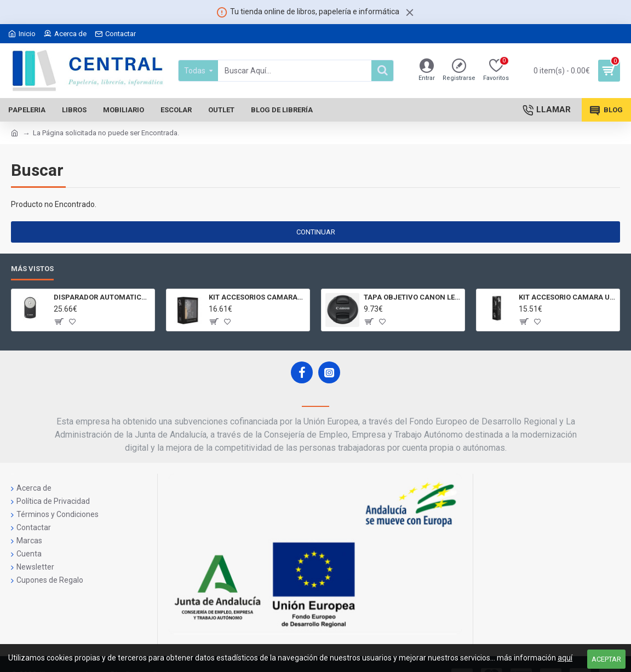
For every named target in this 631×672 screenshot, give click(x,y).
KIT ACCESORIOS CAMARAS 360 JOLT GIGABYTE (257, 297)
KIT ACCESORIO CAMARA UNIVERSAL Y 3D (567, 297)
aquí (565, 658)
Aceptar (606, 659)
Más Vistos (32, 269)
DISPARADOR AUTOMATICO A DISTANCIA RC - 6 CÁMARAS (102, 297)
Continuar (316, 232)
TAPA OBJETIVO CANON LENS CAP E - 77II (412, 297)
